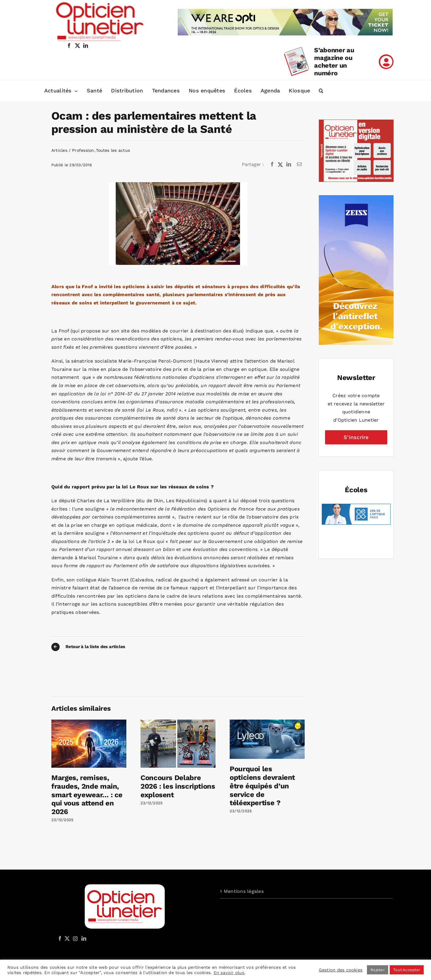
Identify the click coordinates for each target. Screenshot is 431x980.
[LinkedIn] (289, 164)
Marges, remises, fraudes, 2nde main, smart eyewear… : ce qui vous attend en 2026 (87, 795)
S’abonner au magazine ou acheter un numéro (334, 62)
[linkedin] (86, 45)
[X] (280, 164)
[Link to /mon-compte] (386, 62)
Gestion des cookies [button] (341, 970)
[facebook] (69, 45)
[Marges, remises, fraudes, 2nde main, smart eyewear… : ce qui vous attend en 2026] (89, 722)
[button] (321, 91)
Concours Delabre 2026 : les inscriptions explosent (178, 786)
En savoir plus (229, 973)
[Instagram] (74, 938)
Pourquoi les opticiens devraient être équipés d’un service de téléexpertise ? (262, 786)
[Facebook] (272, 164)
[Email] (299, 164)
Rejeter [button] (378, 970)
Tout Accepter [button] (407, 970)
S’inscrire (356, 437)
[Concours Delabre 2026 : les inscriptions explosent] (178, 722)
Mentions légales (244, 891)
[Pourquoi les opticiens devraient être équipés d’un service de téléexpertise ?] (267, 722)
